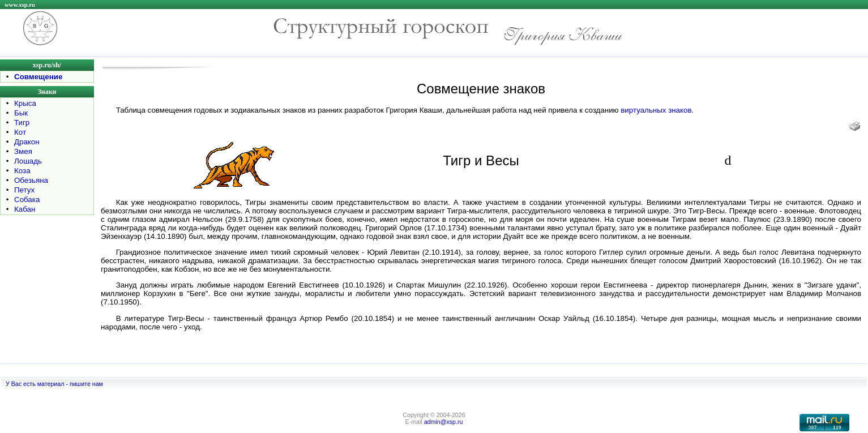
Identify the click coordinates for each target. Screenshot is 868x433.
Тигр (22, 123)
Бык (21, 113)
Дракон (27, 142)
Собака (27, 200)
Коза (22, 171)
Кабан (25, 209)
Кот (20, 132)
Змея (23, 151)
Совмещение (38, 77)
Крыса (25, 103)
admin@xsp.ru (444, 422)
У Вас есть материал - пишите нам (54, 384)
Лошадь (28, 161)
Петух (24, 190)
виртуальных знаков (656, 110)
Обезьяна (31, 180)
